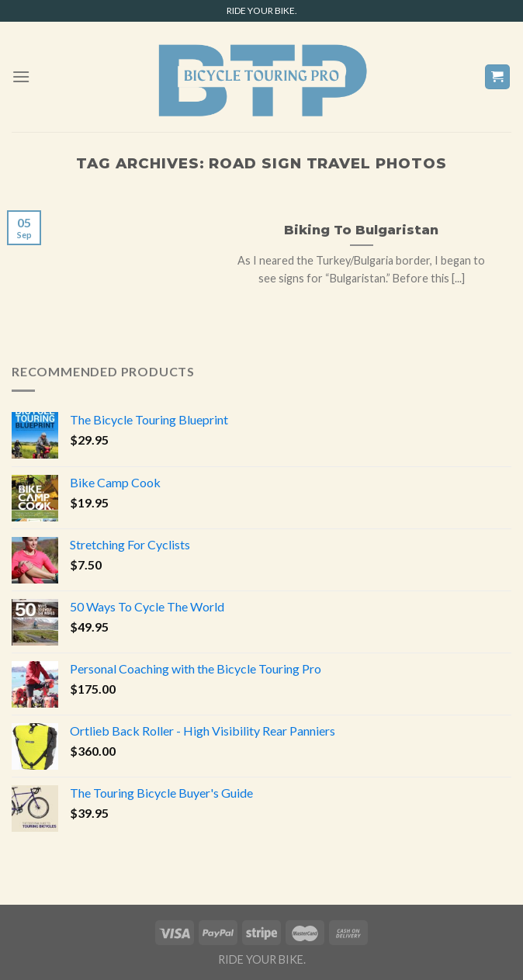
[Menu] (21, 76)
